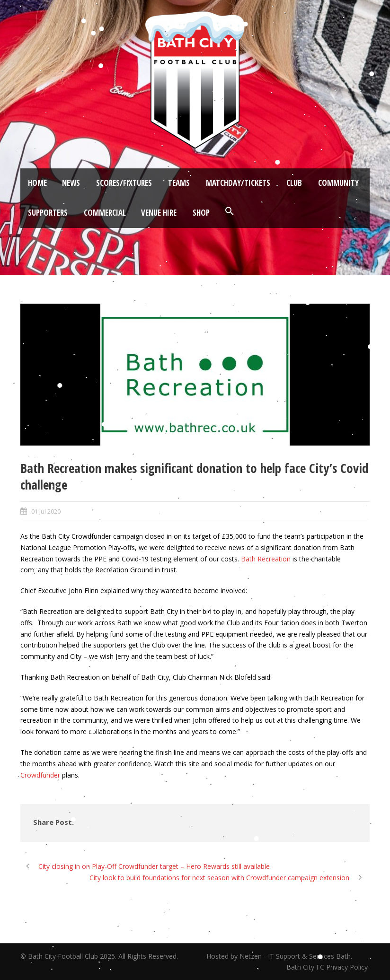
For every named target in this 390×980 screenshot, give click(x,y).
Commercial (105, 213)
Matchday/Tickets (238, 183)
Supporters (48, 213)
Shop (201, 213)
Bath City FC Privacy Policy (328, 967)
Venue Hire (159, 213)
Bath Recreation (266, 559)
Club (294, 183)
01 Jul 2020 (46, 511)
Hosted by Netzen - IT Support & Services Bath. (279, 956)
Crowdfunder (40, 775)
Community (338, 183)
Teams (179, 183)
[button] (230, 211)
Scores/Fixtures (124, 183)
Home (37, 183)
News (71, 183)
